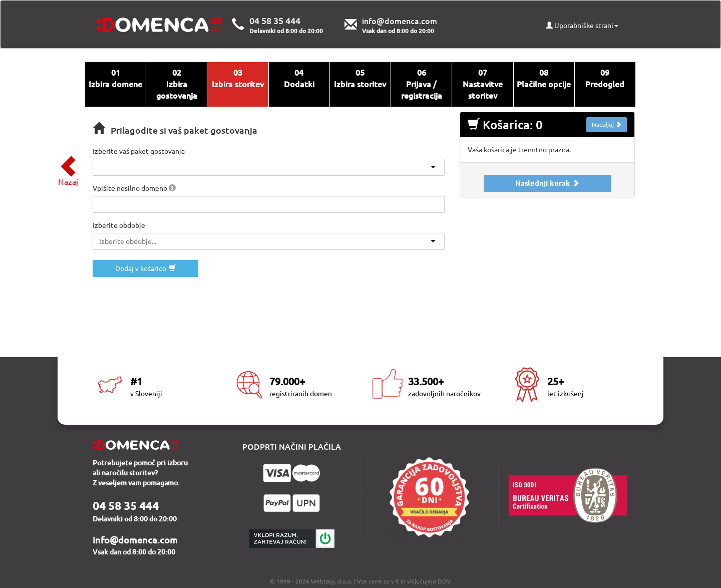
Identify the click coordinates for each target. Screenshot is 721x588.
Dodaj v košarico (145, 268)
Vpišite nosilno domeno (134, 188)
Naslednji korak (547, 183)
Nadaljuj (607, 124)
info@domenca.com (400, 21)
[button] (172, 188)
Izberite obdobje (119, 225)
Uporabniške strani (582, 26)
